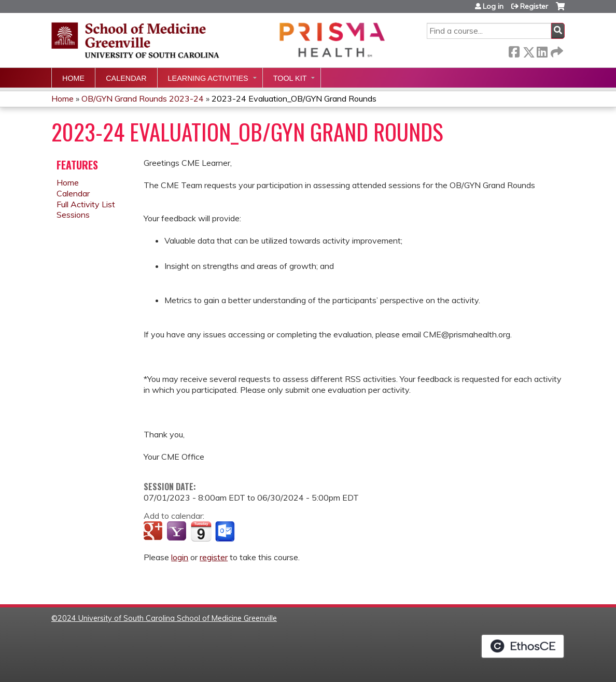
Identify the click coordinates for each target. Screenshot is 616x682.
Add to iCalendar (201, 531)
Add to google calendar (154, 532)
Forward (556, 50)
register (214, 557)
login (180, 557)
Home (73, 78)
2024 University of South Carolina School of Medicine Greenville (167, 618)
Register (534, 6)
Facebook (514, 50)
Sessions (73, 215)
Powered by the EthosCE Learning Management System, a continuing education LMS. (523, 646)
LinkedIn (542, 50)
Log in (493, 6)
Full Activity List (86, 204)
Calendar (126, 78)
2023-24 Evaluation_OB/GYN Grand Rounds (294, 98)
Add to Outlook (226, 532)
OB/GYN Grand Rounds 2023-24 (143, 98)
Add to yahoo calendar (178, 532)
